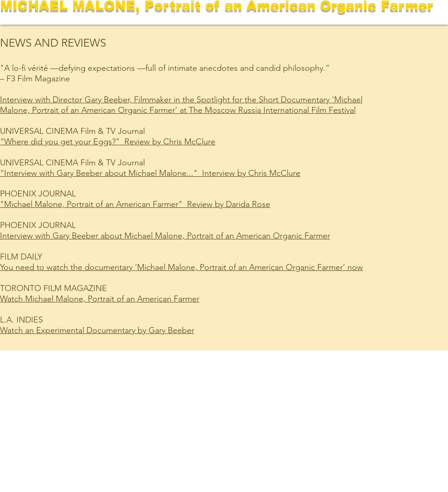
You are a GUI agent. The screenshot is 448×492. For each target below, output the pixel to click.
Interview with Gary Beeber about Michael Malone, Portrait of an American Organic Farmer (165, 236)
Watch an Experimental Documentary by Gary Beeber (97, 330)
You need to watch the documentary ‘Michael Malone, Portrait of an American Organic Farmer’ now (181, 267)
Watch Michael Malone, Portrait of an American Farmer (100, 299)
